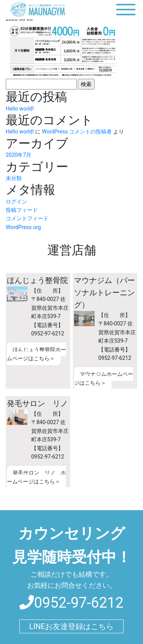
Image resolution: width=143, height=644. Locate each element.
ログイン (16, 202)
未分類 (14, 178)
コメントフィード (27, 218)
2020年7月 (18, 155)
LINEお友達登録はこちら (72, 626)
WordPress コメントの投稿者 (77, 132)
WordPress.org (23, 227)
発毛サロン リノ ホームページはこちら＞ (36, 477)
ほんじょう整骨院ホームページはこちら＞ (36, 354)
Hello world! (20, 109)
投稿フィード (22, 210)
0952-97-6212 (71, 603)
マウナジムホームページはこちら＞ (104, 378)
